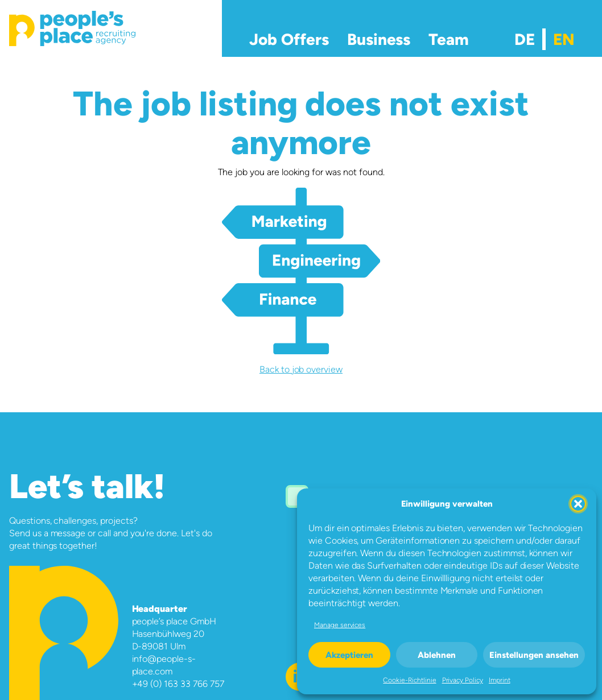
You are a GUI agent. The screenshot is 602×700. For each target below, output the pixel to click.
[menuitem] (525, 40)
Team (449, 39)
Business (379, 39)
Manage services (340, 625)
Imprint (500, 680)
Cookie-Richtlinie (409, 680)
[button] (578, 504)
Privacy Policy (463, 680)
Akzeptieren (349, 655)
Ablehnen (437, 655)
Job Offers (289, 39)
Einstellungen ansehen (534, 655)
